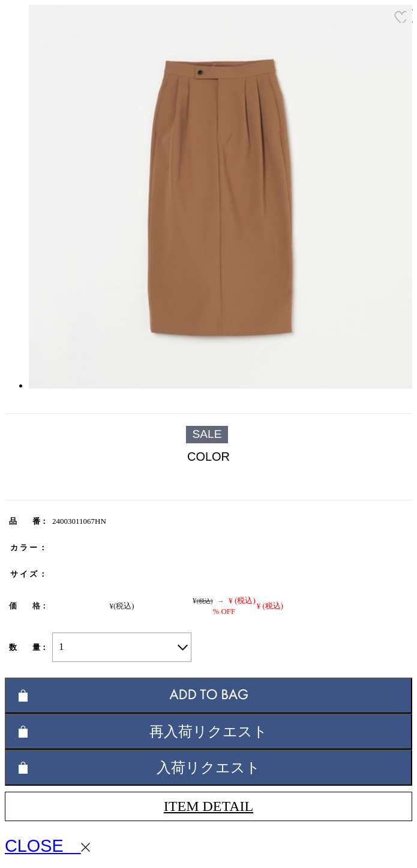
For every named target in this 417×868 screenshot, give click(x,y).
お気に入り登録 (400, 17)
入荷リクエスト (208, 767)
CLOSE (47, 846)
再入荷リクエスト (208, 731)
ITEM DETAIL (208, 806)
